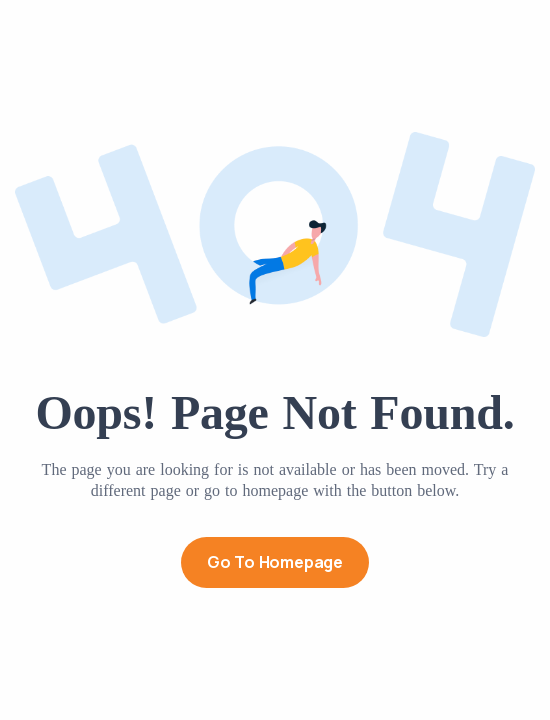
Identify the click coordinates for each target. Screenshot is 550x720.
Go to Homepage (275, 562)
